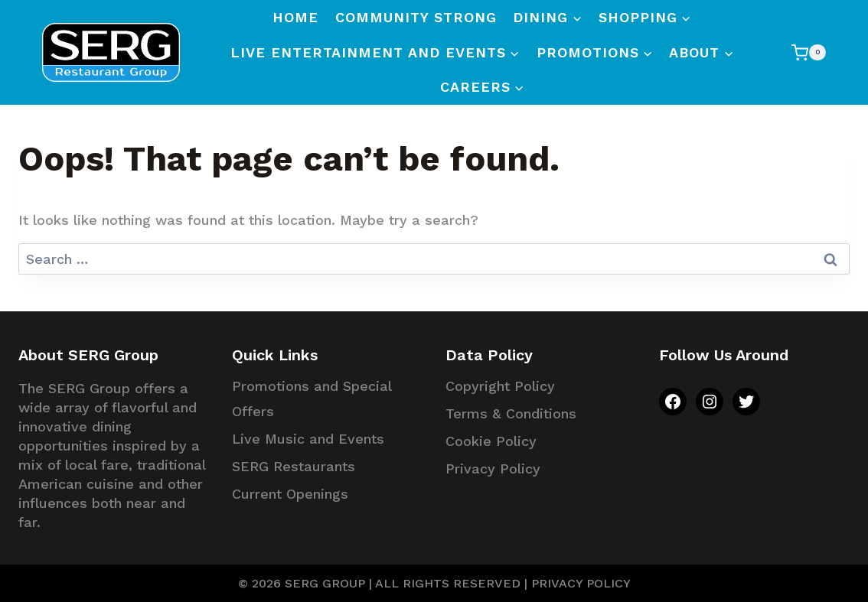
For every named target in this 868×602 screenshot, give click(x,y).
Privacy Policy (493, 469)
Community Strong (416, 17)
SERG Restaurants (294, 466)
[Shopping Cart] (809, 52)
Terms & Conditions (511, 413)
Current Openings (290, 494)
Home (295, 17)
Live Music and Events (308, 439)
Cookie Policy (491, 441)
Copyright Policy (500, 386)
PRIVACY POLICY (581, 583)
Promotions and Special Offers (312, 398)
